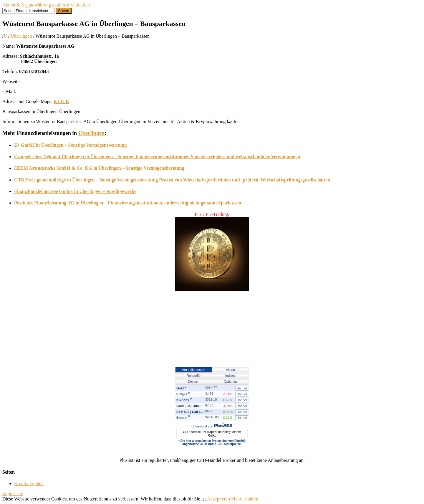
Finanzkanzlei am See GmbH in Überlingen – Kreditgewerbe (75, 191)
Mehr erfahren (245, 499)
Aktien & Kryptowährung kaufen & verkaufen (46, 5)
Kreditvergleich (29, 484)
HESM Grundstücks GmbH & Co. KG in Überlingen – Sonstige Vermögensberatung (99, 168)
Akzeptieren (218, 499)
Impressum (13, 494)
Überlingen (21, 36)
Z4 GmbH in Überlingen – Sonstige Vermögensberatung (70, 145)
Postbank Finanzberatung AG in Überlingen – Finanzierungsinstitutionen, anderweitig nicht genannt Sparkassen (128, 203)
